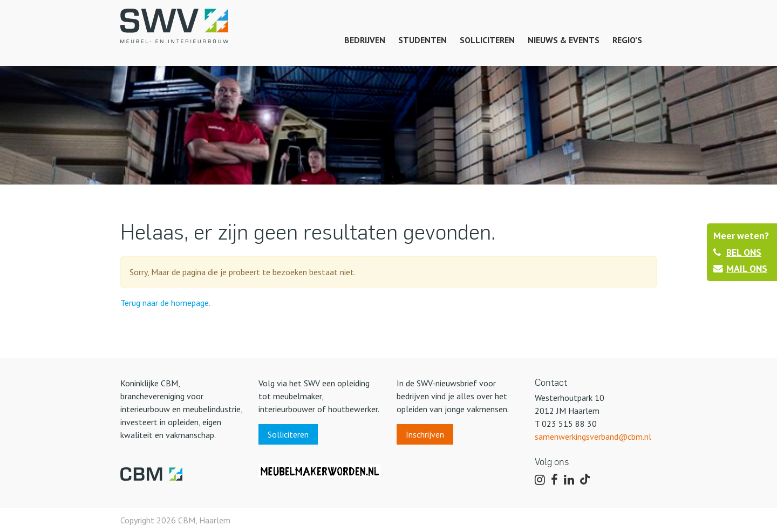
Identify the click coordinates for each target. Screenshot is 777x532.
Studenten (422, 40)
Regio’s (627, 40)
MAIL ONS (740, 268)
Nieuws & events (564, 40)
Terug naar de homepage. (165, 303)
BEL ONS (737, 252)
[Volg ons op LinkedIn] (569, 480)
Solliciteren (487, 40)
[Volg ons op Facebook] (554, 480)
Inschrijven (425, 434)
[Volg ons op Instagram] (540, 480)
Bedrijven (365, 40)
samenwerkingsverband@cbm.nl (593, 436)
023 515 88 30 (569, 424)
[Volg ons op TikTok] (587, 480)
